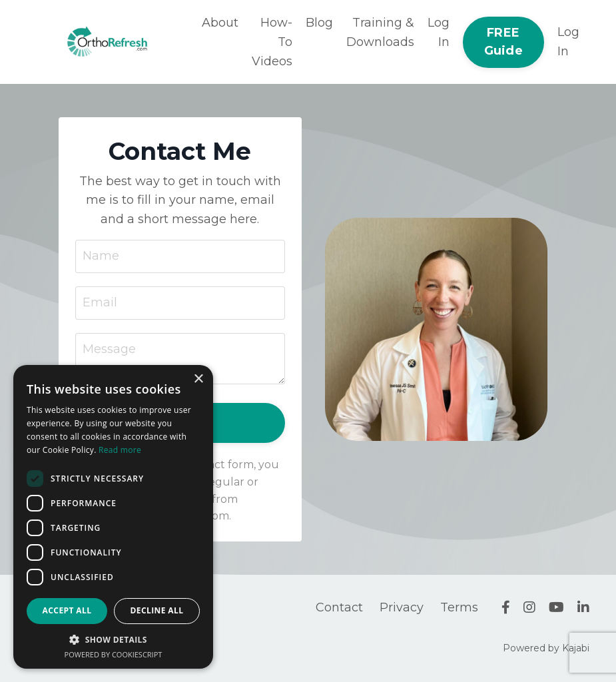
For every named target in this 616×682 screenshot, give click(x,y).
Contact (339, 607)
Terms (459, 607)
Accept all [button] (67, 610)
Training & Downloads (380, 32)
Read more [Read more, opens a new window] (120, 450)
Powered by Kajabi (546, 648)
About (220, 23)
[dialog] (113, 517)
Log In (439, 32)
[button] (113, 639)
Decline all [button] (157, 610)
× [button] (198, 379)
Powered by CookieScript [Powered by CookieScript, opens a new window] (114, 654)
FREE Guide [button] (503, 42)
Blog (319, 23)
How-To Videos (272, 42)
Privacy (402, 607)
